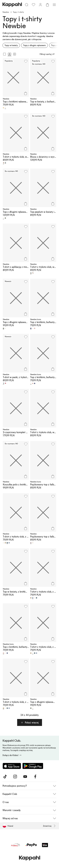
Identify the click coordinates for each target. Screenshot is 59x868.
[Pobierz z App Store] (12, 766)
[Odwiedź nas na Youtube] (25, 777)
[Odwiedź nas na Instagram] (15, 777)
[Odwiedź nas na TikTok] (5, 777)
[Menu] (54, 5)
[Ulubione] (34, 5)
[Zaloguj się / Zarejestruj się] (40, 5)
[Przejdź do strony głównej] (12, 5)
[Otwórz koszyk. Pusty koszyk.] (47, 5)
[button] (30, 722)
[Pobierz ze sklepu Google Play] (33, 766)
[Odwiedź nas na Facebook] (35, 777)
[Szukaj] (27, 5)
